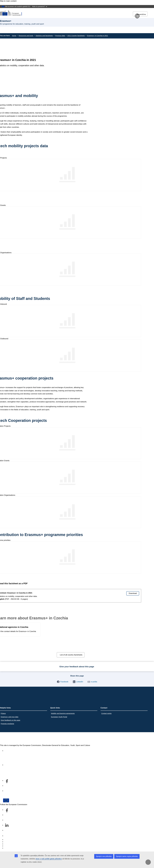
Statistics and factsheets (44, 36)
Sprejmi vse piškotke (104, 856)
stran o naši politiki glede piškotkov (49, 859)
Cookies (8, 844)
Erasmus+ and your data (10, 717)
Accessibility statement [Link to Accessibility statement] (13, 751)
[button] (63, 682)
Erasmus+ (9, 738)
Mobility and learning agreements (63, 713)
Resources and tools (26, 36)
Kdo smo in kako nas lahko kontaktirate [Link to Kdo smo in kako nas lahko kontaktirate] (20, 765)
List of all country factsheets (71, 655)
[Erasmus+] (12, 13)
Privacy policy (10, 846)
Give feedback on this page (10, 720)
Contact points (106, 713)
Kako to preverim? (40, 6)
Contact (7, 836)
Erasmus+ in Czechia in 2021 (98, 36)
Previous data (60, 36)
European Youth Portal (59, 717)
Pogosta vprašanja (7, 724)
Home (14, 36)
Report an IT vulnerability (14, 840)
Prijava (3, 713)
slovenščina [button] (140, 14)
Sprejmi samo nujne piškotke (127, 856)
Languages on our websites (15, 842)
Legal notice (9, 848)
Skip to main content (8, 1)
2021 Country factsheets (76, 36)
